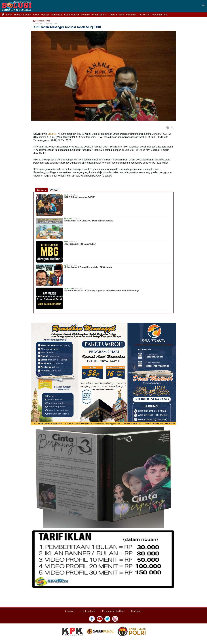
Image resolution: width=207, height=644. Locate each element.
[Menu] (203, 5)
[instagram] (115, 619)
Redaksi (70, 611)
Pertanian (131, 15)
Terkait (54, 190)
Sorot (9, 15)
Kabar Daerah (71, 15)
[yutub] (100, 619)
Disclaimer (136, 611)
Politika (45, 15)
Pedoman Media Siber (113, 611)
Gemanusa (57, 15)
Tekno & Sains (116, 15)
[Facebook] (92, 619)
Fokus (36, 15)
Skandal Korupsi (23, 15)
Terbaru (42, 190)
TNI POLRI (144, 15)
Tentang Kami (88, 611)
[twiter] (107, 619)
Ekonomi (85, 15)
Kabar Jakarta (99, 15)
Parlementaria (160, 15)
